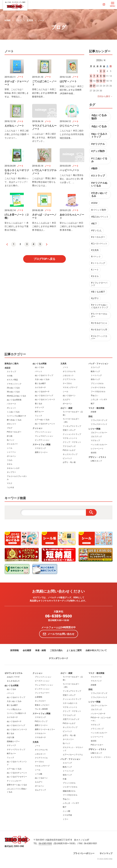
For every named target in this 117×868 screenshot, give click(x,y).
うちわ (10, 460)
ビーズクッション (42, 681)
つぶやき (11, 487)
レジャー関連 (94, 429)
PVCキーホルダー (14, 432)
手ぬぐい (94, 396)
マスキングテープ (70, 387)
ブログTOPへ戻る (44, 259)
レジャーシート (97, 449)
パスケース (11, 404)
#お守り (95, 298)
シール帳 (39, 774)
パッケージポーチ (98, 714)
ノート (41, 20)
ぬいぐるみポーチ (42, 392)
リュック (39, 416)
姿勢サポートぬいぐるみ (17, 785)
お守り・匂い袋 (69, 462)
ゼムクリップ (40, 790)
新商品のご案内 (12, 364)
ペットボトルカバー (99, 445)
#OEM (94, 203)
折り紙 (10, 436)
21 (94, 86)
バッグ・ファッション (98, 364)
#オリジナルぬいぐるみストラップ (99, 306)
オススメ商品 (12, 380)
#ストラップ (98, 176)
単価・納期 (41, 650)
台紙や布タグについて (96, 650)
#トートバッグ (98, 263)
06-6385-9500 (58, 616)
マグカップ (95, 440)
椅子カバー (39, 412)
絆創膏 (94, 412)
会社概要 (27, 650)
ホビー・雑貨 (66, 408)
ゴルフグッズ (96, 437)
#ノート (95, 270)
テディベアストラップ (16, 750)
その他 (10, 376)
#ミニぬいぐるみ (99, 160)
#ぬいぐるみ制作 (99, 117)
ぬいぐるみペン (69, 396)
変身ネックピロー (42, 705)
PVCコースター (97, 745)
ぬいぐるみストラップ (44, 375)
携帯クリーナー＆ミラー (45, 729)
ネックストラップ (70, 454)
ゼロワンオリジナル (13, 673)
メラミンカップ (97, 729)
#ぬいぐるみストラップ (99, 135)
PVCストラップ (41, 721)
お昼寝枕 (39, 697)
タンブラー (11, 472)
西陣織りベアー (13, 741)
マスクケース (96, 677)
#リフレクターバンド (99, 284)
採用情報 (14, 650)
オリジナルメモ (69, 371)
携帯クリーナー (41, 452)
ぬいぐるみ (39, 367)
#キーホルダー (98, 237)
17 (104, 81)
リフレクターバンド (99, 424)
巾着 (65, 779)
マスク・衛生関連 (96, 408)
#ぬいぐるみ (99, 126)
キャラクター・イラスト (101, 757)
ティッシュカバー (14, 781)
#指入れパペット (100, 217)
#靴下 (94, 224)
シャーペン (11, 452)
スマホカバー (40, 733)
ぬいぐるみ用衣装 (14, 400)
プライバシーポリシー (84, 853)
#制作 (94, 168)
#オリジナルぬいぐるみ (99, 184)
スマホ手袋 (67, 815)
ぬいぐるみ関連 (40, 364)
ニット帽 (66, 811)
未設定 (8, 368)
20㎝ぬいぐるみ (13, 388)
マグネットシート (70, 438)
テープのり (67, 383)
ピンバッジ (67, 458)
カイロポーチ (40, 387)
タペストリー (68, 739)
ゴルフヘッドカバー (99, 433)
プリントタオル (97, 383)
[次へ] (47, 244)
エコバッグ (95, 367)
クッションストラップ (72, 434)
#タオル (95, 276)
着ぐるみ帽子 (40, 383)
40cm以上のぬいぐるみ (16, 396)
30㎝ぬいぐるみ (13, 392)
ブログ (19, 20)
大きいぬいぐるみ (42, 379)
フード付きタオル (98, 392)
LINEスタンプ (96, 461)
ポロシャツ (11, 424)
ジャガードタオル (98, 387)
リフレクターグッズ (99, 420)
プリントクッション (43, 432)
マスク (10, 483)
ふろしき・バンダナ (99, 399)
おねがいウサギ (13, 677)
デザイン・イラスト (97, 457)
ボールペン (11, 456)
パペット (39, 371)
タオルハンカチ (13, 468)
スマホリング (40, 448)
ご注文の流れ (56, 650)
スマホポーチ (40, 737)
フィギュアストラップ (72, 426)
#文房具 (95, 250)
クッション (38, 428)
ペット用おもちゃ (14, 709)
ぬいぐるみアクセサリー (17, 777)
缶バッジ (11, 440)
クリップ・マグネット (72, 442)
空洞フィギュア (69, 430)
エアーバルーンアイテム (73, 755)
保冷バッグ (95, 379)
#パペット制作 (99, 210)
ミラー (66, 819)
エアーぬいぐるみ (42, 420)
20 (91, 86)
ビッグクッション (42, 440)
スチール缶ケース (70, 703)
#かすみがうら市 (99, 330)
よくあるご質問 (74, 650)
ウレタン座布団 (41, 709)
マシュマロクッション (44, 436)
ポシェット (11, 408)
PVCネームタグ (69, 450)
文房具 (30, 20)
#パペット (96, 257)
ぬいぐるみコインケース (45, 399)
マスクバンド (96, 681)
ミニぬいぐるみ (13, 412)
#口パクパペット (99, 244)
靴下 (93, 404)
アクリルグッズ (69, 446)
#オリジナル (98, 144)
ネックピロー (40, 701)
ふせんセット (68, 375)
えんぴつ (66, 399)
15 (97, 81)
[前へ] (7, 244)
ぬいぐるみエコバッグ (44, 396)
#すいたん (96, 230)
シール (10, 448)
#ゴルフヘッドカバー (99, 337)
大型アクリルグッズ (71, 719)
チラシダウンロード (58, 658)
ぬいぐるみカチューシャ (45, 424)
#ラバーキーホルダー (99, 315)
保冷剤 (94, 453)
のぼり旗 (11, 737)
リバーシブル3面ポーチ (17, 713)
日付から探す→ (105, 96)
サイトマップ (106, 853)
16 (101, 81)
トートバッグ (96, 375)
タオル (10, 464)
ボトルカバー (12, 444)
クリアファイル (69, 379)
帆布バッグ (95, 371)
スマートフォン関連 (42, 445)
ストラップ (11, 372)
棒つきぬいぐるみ (14, 420)
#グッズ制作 (98, 151)
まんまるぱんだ (13, 681)
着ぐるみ (39, 404)
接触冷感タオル (69, 791)
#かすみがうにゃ (99, 323)
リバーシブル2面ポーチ (17, 416)
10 (104, 76)
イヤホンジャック (14, 384)
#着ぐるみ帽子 (98, 292)
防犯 (90, 416)
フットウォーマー (42, 693)
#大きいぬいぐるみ (99, 194)
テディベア (39, 408)
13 (91, 81)
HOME (8, 20)
